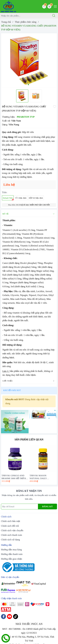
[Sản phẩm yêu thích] (44, 6)
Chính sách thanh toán (12, 535)
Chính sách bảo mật (11, 521)
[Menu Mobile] (55, 6)
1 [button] (28, 85)
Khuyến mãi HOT (12, 390)
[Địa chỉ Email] (20, 507)
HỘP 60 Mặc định (36, 198)
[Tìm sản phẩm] (25, 16)
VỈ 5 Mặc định (21, 198)
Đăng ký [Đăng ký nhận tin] (47, 507)
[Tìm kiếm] (54, 16)
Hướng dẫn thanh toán (12, 554)
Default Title (8, 199)
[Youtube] (9, 617)
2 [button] (30, 85)
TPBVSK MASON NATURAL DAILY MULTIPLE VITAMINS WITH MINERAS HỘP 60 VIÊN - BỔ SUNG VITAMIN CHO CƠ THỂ (43, 477)
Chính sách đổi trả (10, 526)
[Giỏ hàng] (49, 6)
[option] (29, 60)
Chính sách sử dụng (10, 540)
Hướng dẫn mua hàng (11, 550)
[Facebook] (3, 617)
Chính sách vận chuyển (12, 530)
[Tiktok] (16, 617)
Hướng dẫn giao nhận (12, 559)
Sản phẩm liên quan (29, 440)
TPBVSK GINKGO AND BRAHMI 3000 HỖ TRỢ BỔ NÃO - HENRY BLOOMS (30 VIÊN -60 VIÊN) (14, 477)
